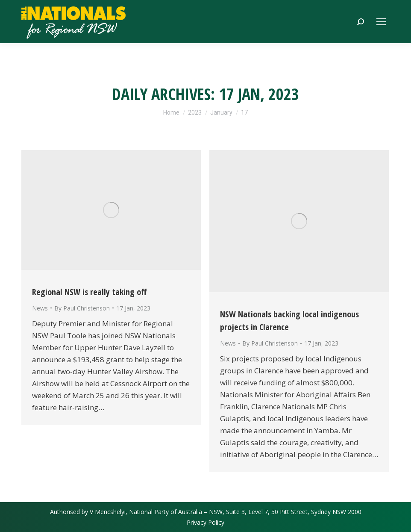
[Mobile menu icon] (381, 22)
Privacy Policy (205, 522)
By (82, 308)
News (40, 308)
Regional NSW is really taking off (90, 292)
